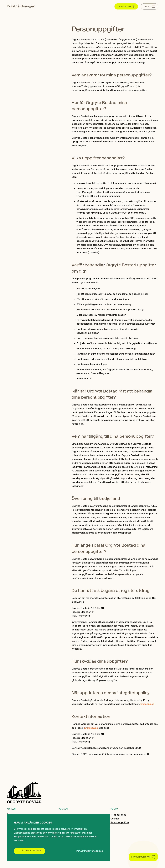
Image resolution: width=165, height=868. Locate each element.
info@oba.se (91, 728)
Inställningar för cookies (89, 851)
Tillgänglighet (118, 815)
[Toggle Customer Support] (143, 857)
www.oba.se (147, 704)
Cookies (115, 819)
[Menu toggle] (149, 6)
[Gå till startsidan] (21, 6)
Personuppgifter (120, 822)
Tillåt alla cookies (30, 851)
